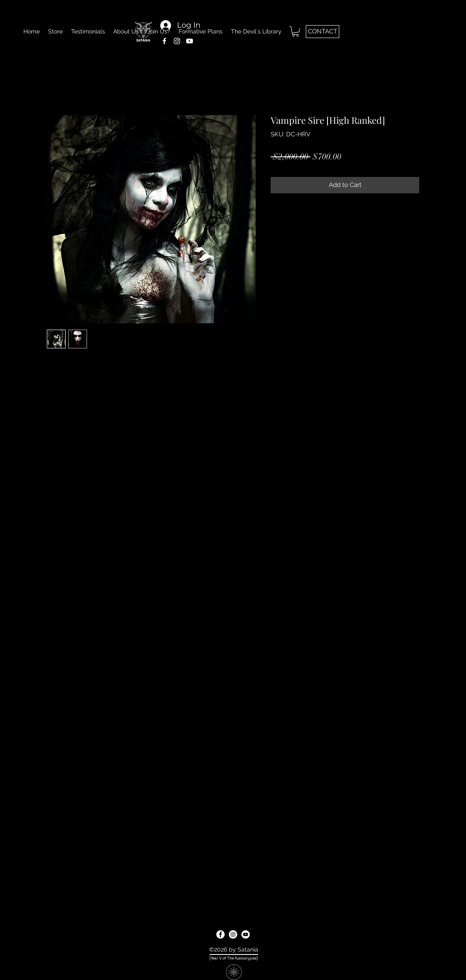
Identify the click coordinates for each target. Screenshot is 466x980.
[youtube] (246, 934)
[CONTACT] (323, 32)
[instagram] (233, 934)
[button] (296, 31)
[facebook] (220, 934)
